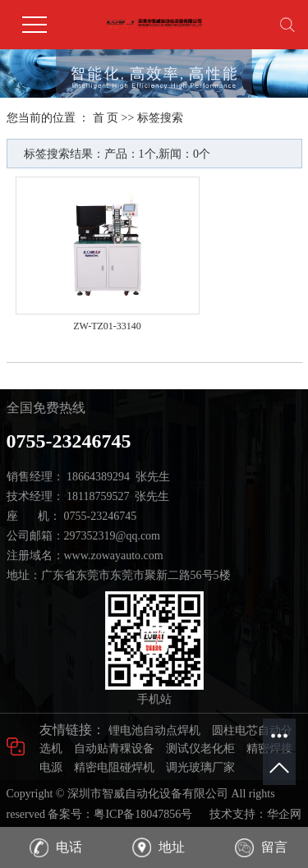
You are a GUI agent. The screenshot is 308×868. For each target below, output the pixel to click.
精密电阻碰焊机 (114, 767)
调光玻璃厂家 (200, 767)
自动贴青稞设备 (114, 749)
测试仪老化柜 (200, 749)
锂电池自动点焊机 (154, 730)
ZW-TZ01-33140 (107, 326)
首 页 (106, 118)
